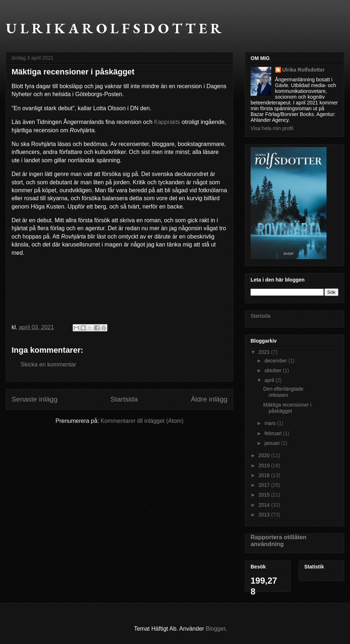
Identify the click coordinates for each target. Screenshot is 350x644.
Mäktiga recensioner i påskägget (287, 408)
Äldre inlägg (209, 399)
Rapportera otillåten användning (279, 540)
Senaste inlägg (35, 399)
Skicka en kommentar (48, 364)
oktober (274, 370)
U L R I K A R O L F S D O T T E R (114, 28)
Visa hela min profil (272, 128)
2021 (265, 352)
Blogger (215, 629)
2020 (265, 455)
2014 (265, 505)
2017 (265, 485)
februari (274, 433)
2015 (265, 495)
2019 (265, 465)
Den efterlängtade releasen (283, 392)
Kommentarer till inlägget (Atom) (142, 421)
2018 (265, 475)
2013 (265, 515)
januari (273, 443)
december (276, 361)
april (270, 380)
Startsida (124, 399)
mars (271, 423)
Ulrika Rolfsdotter (304, 70)
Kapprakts (167, 122)
